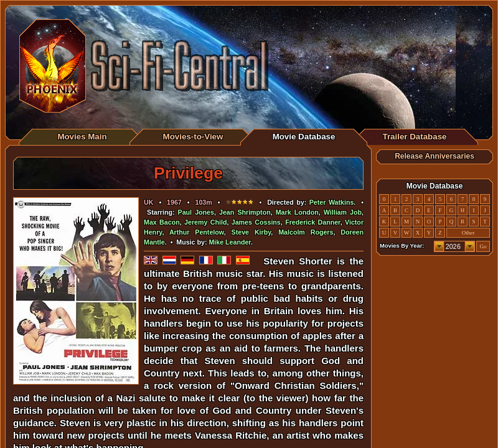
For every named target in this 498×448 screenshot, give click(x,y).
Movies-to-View (193, 137)
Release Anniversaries (435, 156)
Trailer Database (415, 137)
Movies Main (82, 137)
